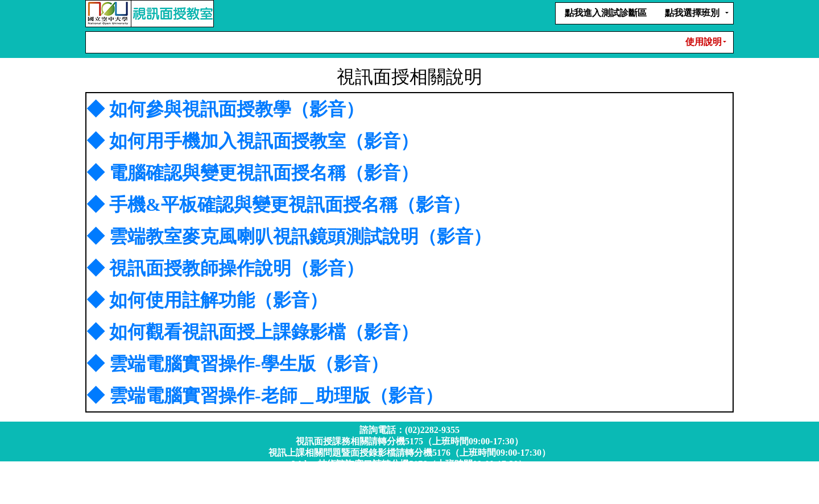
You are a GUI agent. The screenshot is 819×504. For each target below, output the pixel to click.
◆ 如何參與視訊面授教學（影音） (225, 109)
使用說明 (704, 42)
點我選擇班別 (692, 13)
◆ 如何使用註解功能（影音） (207, 300)
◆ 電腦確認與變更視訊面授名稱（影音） (253, 173)
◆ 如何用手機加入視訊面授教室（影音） (253, 141)
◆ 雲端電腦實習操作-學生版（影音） (237, 364)
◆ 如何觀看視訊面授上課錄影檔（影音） (253, 332)
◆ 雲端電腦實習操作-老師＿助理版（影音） (265, 395)
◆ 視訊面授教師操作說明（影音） (225, 268)
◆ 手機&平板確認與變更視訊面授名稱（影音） (278, 205)
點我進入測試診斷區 (606, 13)
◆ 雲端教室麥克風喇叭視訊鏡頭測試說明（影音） (289, 236)
